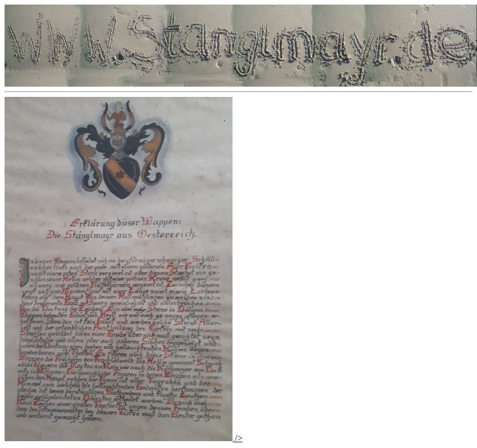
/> (123, 438)
